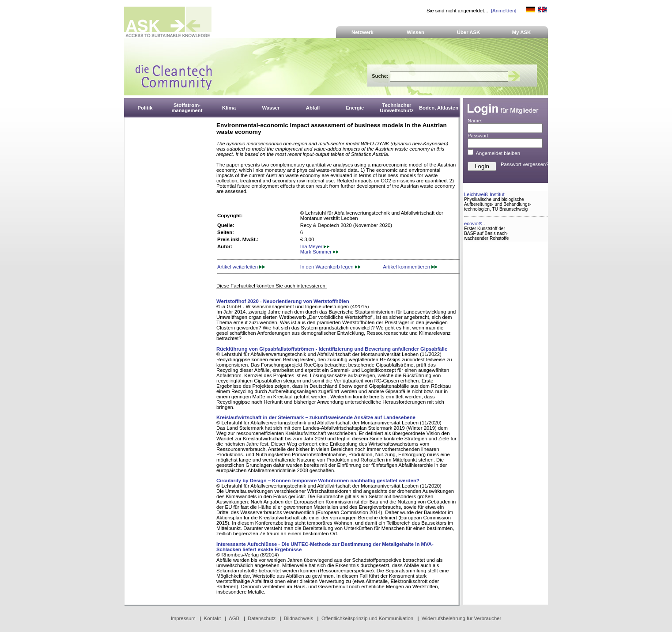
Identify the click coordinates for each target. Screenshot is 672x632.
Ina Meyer (315, 246)
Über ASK (469, 32)
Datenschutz (262, 618)
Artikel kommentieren (410, 267)
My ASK (522, 32)
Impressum (183, 618)
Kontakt (213, 618)
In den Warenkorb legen (330, 267)
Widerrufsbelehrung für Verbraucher (462, 618)
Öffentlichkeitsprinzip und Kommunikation (367, 618)
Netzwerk (362, 32)
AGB (234, 618)
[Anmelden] (504, 11)
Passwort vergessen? (525, 164)
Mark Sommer (319, 252)
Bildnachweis (298, 618)
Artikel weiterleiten (241, 267)
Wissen (415, 32)
